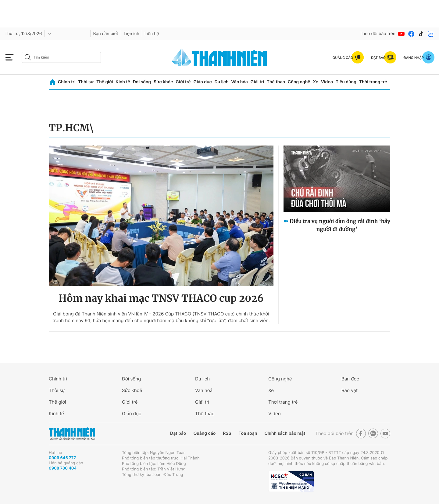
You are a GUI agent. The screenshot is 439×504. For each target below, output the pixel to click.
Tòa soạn (248, 433)
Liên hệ (152, 34)
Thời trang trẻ (373, 82)
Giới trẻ (183, 82)
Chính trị (67, 82)
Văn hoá (204, 390)
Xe (316, 82)
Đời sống (142, 82)
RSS (227, 433)
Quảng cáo (204, 433)
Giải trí (257, 82)
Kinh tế (123, 82)
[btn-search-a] (28, 57)
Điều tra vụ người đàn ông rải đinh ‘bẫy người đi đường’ (340, 225)
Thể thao (276, 82)
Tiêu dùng (346, 82)
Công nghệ (299, 82)
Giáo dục (202, 82)
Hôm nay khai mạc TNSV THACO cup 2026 (161, 298)
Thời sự (86, 82)
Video (327, 82)
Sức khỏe (163, 82)
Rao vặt (350, 390)
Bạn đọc (350, 379)
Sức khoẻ (132, 390)
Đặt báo (178, 433)
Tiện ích (131, 34)
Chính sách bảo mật (285, 433)
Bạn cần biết (105, 34)
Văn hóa (239, 82)
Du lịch (221, 82)
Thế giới (105, 82)
